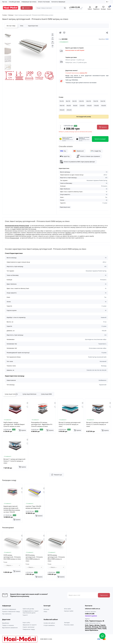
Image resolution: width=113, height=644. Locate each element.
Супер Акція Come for (11, 394)
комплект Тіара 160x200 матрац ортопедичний (33, 507)
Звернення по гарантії (30, 625)
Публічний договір (28, 609)
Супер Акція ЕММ (46, 394)
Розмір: (61, 97)
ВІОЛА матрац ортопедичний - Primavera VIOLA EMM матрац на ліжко (34, 558)
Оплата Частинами (44, 2)
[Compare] (60, 33)
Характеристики (33, 26)
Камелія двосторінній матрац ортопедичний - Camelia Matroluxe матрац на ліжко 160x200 (12, 509)
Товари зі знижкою (8, 625)
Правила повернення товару (11, 612)
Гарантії (25, 615)
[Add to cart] (22, 430)
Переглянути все (65, 207)
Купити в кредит (100, 139)
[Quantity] (60, 127)
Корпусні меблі (69, 611)
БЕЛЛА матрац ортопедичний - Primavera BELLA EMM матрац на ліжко (56, 558)
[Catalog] (27, 8)
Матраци (46, 609)
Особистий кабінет (49, 623)
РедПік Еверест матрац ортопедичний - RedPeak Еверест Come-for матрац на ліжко (14, 424)
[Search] (65, 8)
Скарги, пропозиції (29, 627)
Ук (107, 2)
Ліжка (45, 612)
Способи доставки (14, 2)
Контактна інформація (58, 2)
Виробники (6, 623)
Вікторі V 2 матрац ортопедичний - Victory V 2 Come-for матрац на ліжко (98, 424)
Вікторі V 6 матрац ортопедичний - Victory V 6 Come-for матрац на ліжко (70, 424)
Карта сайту (26, 623)
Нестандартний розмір (84, 117)
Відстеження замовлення (10, 628)
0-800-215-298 (75, 7)
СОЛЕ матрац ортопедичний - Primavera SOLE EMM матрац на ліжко (12, 557)
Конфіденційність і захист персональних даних (31, 612)
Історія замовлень (49, 625)
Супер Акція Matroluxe (29, 394)
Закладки (67, 623)
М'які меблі (67, 609)
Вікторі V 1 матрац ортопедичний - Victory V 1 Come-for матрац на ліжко (15, 461)
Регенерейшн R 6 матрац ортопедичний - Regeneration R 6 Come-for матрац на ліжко (42, 424)
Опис (22, 26)
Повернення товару (29, 629)
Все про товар (11, 26)
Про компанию (7, 614)
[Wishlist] (64, 33)
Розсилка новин (69, 625)
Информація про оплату (29, 2)
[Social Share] (107, 33)
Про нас (5, 2)
